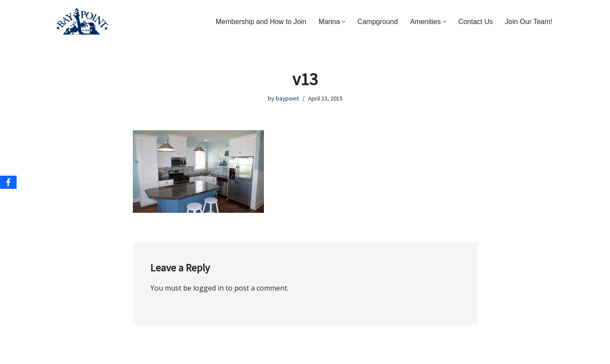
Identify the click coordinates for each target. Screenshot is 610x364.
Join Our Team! (529, 22)
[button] (344, 22)
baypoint (287, 98)
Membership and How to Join (261, 22)
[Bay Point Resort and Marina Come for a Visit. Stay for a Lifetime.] (82, 22)
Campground (378, 22)
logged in (208, 288)
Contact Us (476, 22)
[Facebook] (8, 182)
